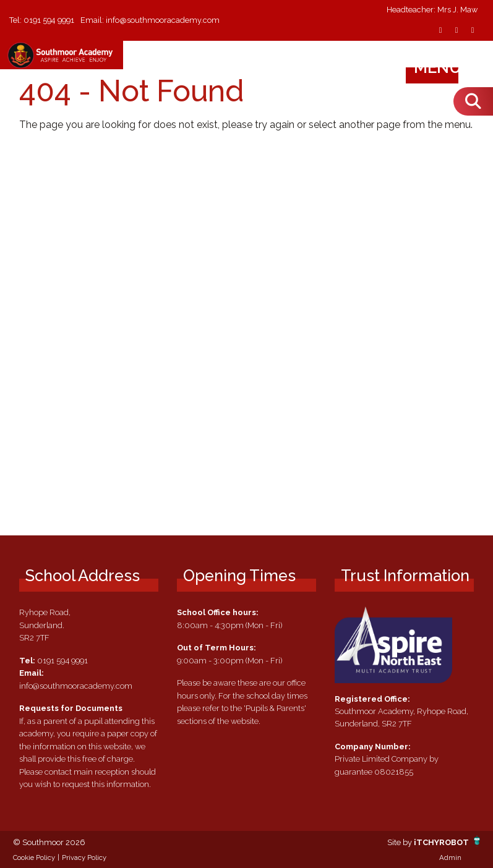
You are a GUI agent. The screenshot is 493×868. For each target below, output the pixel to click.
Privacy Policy (84, 857)
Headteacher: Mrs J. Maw (432, 10)
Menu (449, 67)
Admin (450, 857)
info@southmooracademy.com (163, 20)
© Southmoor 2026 (49, 842)
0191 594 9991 (49, 20)
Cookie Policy (34, 857)
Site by (401, 842)
